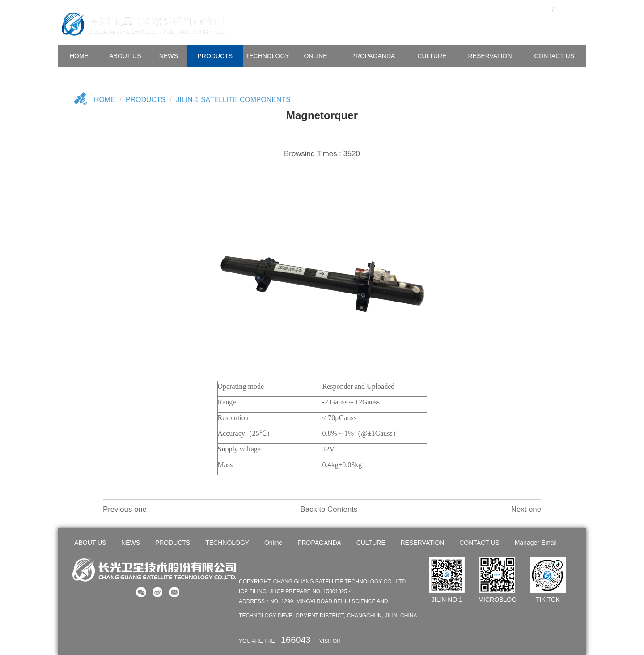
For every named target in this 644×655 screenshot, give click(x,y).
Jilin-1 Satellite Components (234, 100)
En (568, 9)
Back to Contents (329, 509)
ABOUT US (125, 56)
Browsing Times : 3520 (322, 154)
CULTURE (432, 56)
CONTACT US (554, 56)
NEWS (169, 56)
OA (525, 9)
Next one (526, 509)
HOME (79, 56)
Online (316, 56)
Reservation (490, 56)
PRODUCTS (215, 56)
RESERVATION (422, 543)
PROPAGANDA (373, 56)
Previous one (125, 509)
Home (105, 100)
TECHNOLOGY (267, 56)
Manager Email (535, 543)
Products (146, 100)
